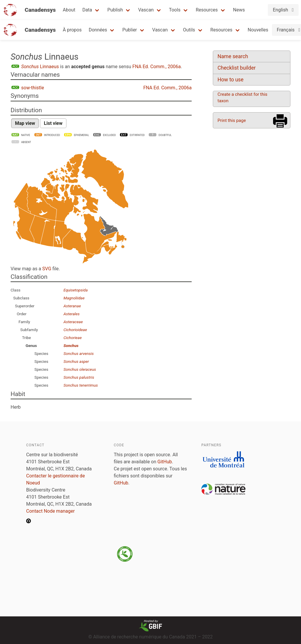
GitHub (165, 462)
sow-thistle (33, 88)
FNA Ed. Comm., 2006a (157, 67)
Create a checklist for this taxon (243, 98)
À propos (72, 30)
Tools (175, 10)
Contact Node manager (50, 511)
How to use (230, 80)
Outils (189, 30)
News (239, 10)
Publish (115, 10)
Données (98, 30)
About (69, 10)
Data (87, 10)
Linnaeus (40, 67)
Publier (130, 30)
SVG (47, 269)
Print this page (232, 120)
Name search (233, 56)
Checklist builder (237, 68)
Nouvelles (258, 30)
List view (53, 123)
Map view (25, 123)
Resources (207, 10)
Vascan (146, 10)
